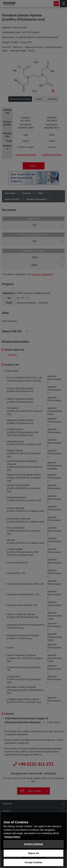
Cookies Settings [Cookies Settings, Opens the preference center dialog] (34, 846)
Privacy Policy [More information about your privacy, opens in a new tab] (12, 838)
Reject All (33, 855)
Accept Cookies (33, 864)
